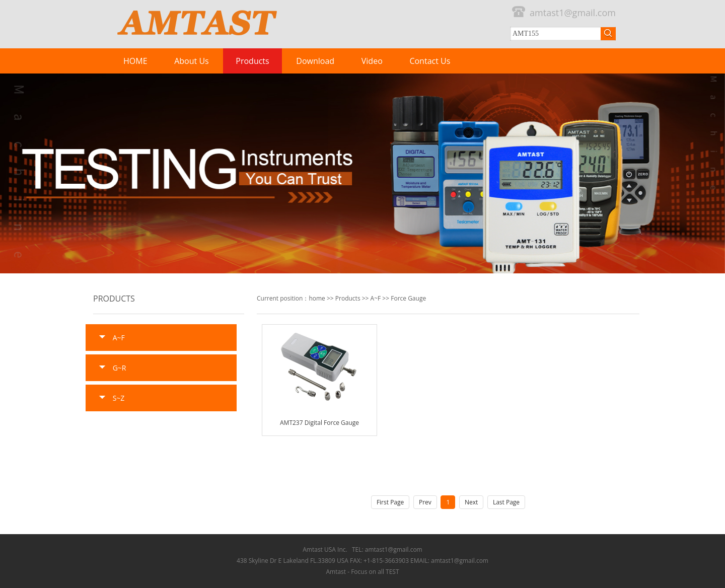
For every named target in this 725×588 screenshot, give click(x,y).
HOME (135, 61)
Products (252, 61)
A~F (376, 298)
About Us (192, 61)
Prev (425, 502)
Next (471, 502)
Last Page (506, 502)
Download (315, 61)
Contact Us (430, 61)
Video (372, 61)
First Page (390, 502)
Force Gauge (408, 298)
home (317, 298)
